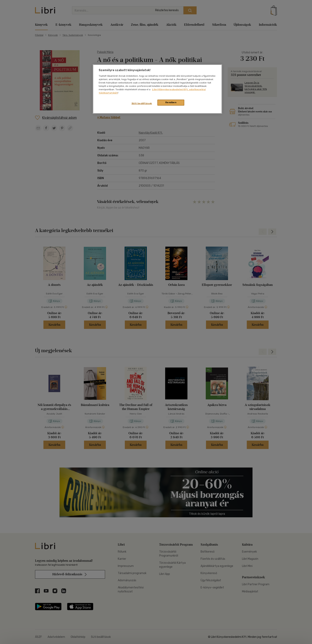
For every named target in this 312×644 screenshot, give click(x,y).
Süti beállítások (142, 103)
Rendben (171, 102)
